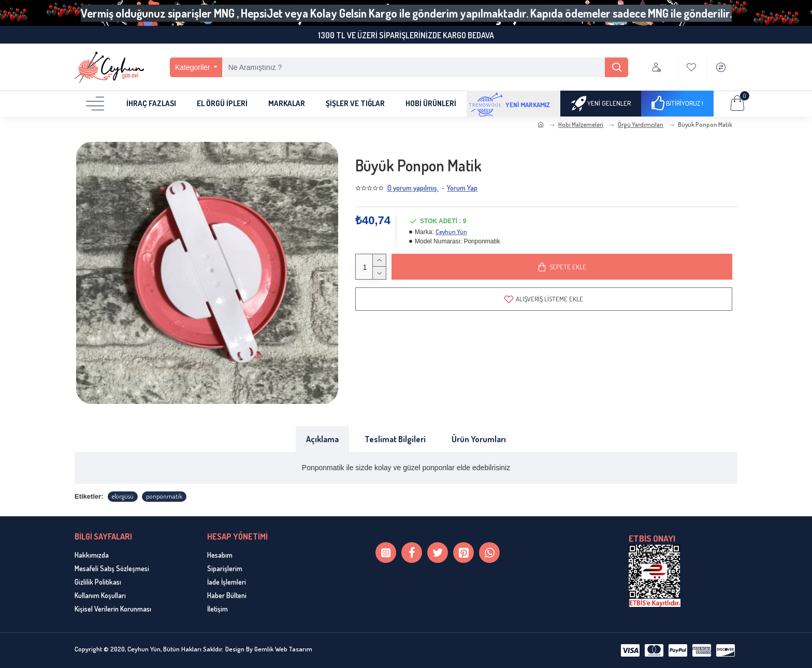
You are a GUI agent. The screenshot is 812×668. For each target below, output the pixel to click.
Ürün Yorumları (479, 439)
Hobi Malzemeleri (581, 125)
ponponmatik (164, 496)
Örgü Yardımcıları (641, 125)
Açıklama (322, 439)
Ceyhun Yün (451, 232)
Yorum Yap (462, 188)
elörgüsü (123, 496)
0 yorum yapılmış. (413, 188)
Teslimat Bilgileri (395, 439)
